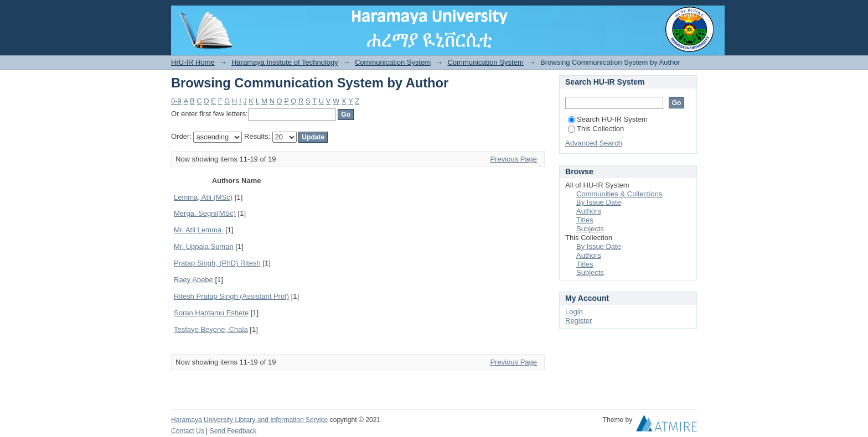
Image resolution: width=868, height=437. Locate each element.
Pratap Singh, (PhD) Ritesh (217, 263)
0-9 (176, 101)
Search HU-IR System (608, 119)
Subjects (590, 229)
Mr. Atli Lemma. (199, 230)
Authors (589, 211)
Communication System (393, 62)
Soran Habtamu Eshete (211, 313)
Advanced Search (594, 143)
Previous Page (513, 159)
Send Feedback (233, 431)
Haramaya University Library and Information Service (249, 420)
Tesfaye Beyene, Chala (211, 329)
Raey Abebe (193, 280)
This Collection (596, 129)
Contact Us (188, 431)
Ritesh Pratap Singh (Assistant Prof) (231, 296)
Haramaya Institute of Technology (285, 62)
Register (578, 321)
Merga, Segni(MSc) (205, 213)
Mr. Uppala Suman (204, 246)
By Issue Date (599, 202)
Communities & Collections (619, 194)
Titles (585, 220)
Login (688, 14)
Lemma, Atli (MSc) (203, 197)
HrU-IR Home (193, 62)
